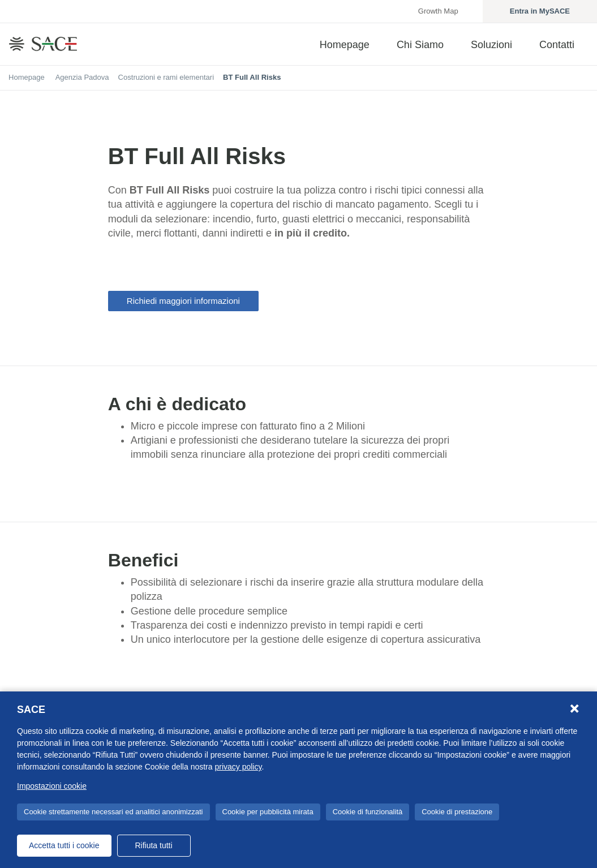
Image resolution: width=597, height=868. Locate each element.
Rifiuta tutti (153, 845)
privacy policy (238, 767)
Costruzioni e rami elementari (166, 77)
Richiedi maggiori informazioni (183, 301)
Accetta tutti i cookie (64, 845)
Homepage (27, 77)
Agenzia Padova (82, 77)
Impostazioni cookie (52, 786)
